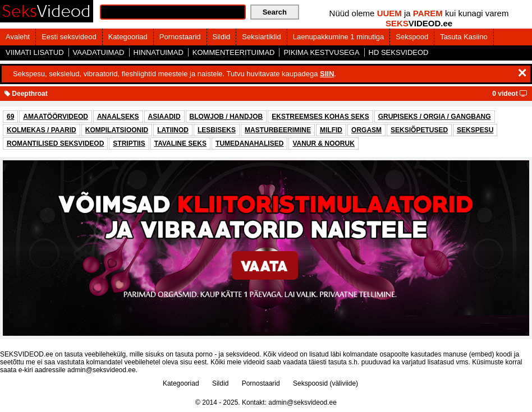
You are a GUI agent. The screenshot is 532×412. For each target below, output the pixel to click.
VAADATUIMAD (99, 52)
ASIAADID (164, 117)
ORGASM (366, 130)
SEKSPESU (475, 130)
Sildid (222, 37)
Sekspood (412, 37)
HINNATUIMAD (159, 52)
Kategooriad (128, 37)
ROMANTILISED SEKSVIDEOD (55, 143)
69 (10, 117)
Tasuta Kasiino (464, 37)
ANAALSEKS (118, 117)
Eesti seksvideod (69, 37)
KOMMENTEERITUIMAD (234, 52)
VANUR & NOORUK (323, 143)
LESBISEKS (217, 130)
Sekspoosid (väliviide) (325, 383)
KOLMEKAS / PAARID (42, 130)
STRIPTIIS (129, 143)
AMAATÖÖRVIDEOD (56, 117)
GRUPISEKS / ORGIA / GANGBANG (435, 117)
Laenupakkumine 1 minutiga (339, 37)
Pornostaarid (180, 37)
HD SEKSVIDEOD (399, 52)
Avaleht (18, 37)
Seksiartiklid (261, 37)
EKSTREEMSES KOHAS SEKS (320, 117)
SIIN (327, 74)
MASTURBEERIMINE (278, 130)
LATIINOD (173, 130)
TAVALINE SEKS (180, 143)
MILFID (331, 130)
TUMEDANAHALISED (249, 143)
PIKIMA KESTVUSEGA (321, 52)
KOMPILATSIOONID (117, 130)
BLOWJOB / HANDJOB (226, 117)
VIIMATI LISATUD (35, 52)
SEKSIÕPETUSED (419, 130)
